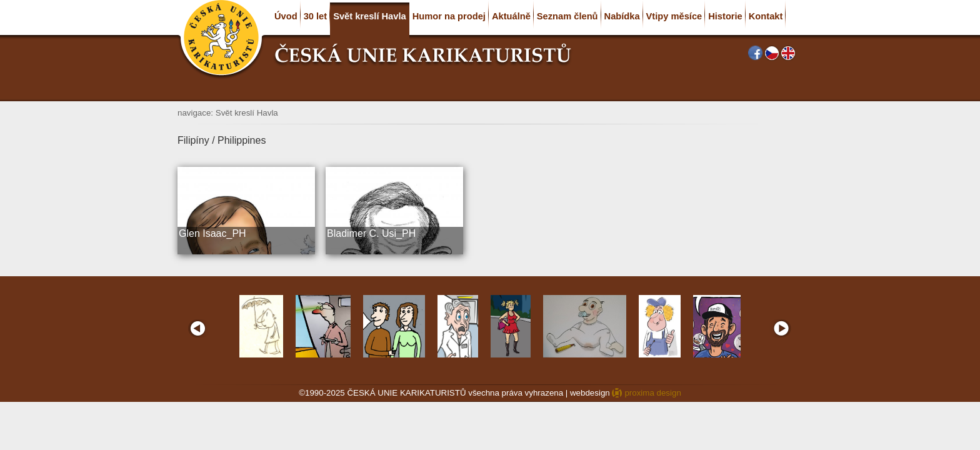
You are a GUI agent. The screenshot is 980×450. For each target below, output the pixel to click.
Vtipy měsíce (674, 16)
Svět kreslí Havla (370, 16)
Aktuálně (511, 16)
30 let (315, 16)
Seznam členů (567, 16)
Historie (725, 16)
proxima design (652, 393)
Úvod (286, 16)
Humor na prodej (449, 16)
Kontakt (766, 16)
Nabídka (622, 16)
